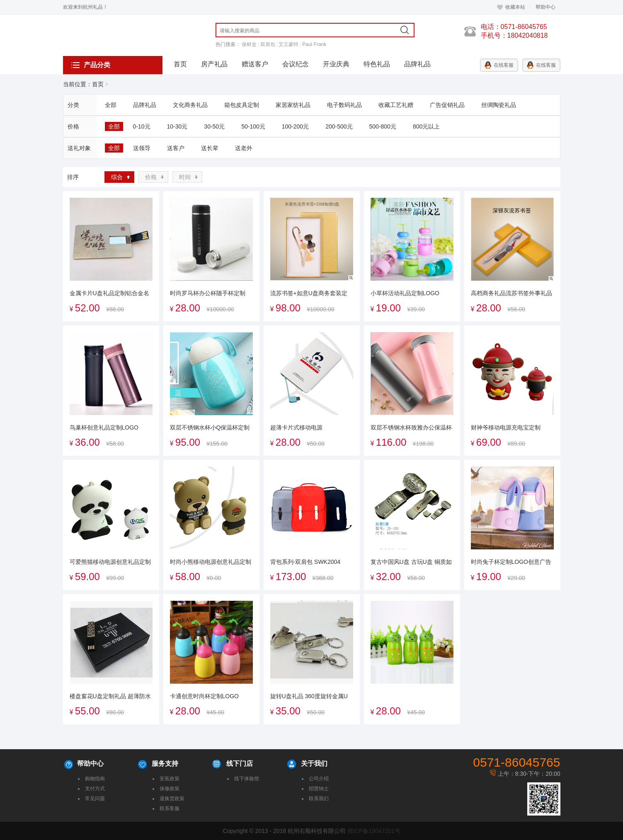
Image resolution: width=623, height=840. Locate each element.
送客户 (176, 148)
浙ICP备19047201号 (374, 831)
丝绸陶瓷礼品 (499, 105)
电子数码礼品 (344, 105)
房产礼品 (214, 64)
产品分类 (91, 65)
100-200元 (295, 126)
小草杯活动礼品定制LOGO (405, 293)
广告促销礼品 (447, 105)
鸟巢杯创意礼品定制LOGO (104, 427)
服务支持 (165, 764)
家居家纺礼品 (293, 105)
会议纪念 (296, 64)
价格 (151, 177)
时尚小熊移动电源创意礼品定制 (211, 562)
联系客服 (170, 808)
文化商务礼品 (190, 105)
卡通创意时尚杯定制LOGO (204, 696)
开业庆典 (336, 64)
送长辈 (210, 148)
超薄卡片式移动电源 (296, 427)
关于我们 (314, 764)
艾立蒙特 (288, 44)
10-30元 (177, 126)
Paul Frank (314, 44)
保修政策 (170, 789)
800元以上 (426, 126)
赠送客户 (255, 64)
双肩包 (268, 44)
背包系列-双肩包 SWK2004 (305, 562)
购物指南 (95, 779)
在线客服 (499, 65)
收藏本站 (511, 7)
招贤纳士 (319, 789)
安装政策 (170, 779)
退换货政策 (172, 799)
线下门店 (240, 764)
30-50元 (214, 126)
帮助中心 (545, 7)
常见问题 (95, 799)
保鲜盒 (249, 44)
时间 (185, 177)
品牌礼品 (417, 64)
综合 (117, 177)
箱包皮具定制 (242, 105)
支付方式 (95, 789)
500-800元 (383, 126)
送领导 (142, 148)
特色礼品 (377, 64)
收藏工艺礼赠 (396, 105)
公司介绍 (319, 779)
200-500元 (339, 126)
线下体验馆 (247, 779)
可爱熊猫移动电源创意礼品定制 (110, 562)
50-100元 (253, 126)
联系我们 (319, 799)
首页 (180, 64)
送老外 (244, 148)
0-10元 (142, 126)
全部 (111, 105)
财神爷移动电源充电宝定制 (506, 427)
